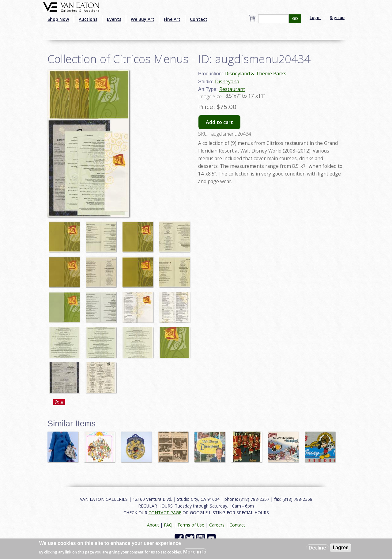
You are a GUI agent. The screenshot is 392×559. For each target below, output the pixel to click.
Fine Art (172, 19)
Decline (317, 548)
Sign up (337, 17)
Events (114, 19)
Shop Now (58, 19)
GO (295, 19)
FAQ (168, 525)
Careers (217, 525)
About (153, 525)
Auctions (88, 19)
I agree (341, 548)
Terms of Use (191, 525)
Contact (199, 19)
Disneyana (227, 81)
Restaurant (232, 89)
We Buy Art (143, 19)
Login (315, 17)
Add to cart (219, 122)
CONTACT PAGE (165, 513)
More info (195, 552)
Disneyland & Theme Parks (255, 74)
